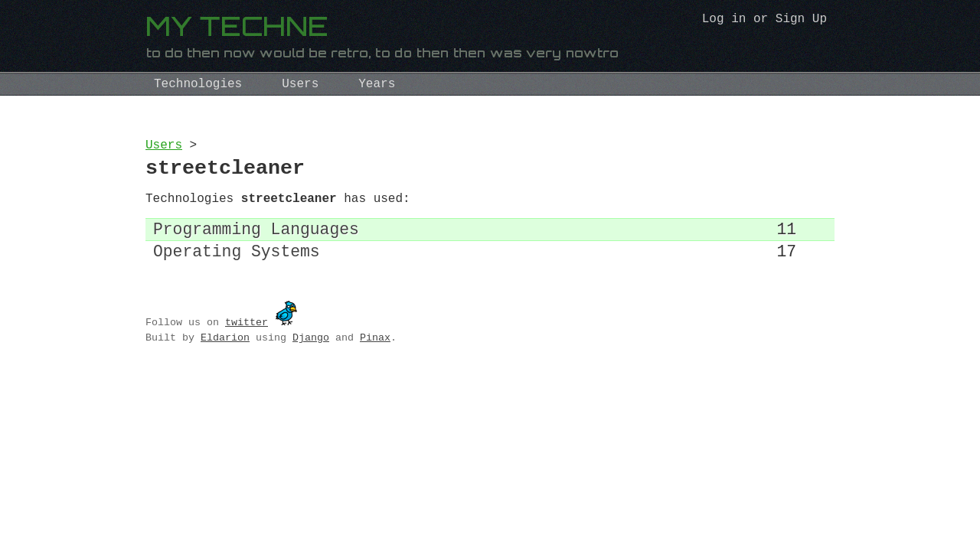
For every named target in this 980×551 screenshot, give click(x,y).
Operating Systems (237, 268)
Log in (724, 21)
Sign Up (801, 21)
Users (300, 84)
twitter (247, 340)
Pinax (375, 355)
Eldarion (225, 355)
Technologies (198, 84)
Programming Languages (256, 242)
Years (377, 84)
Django (311, 355)
